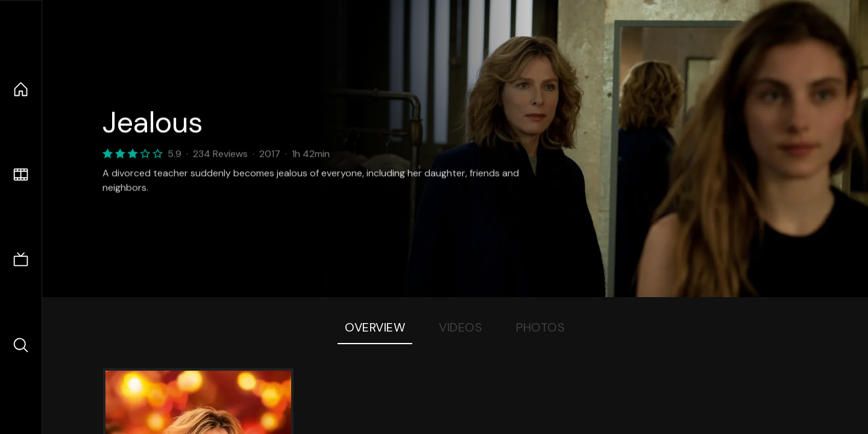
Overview (375, 327)
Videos (461, 327)
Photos (540, 327)
